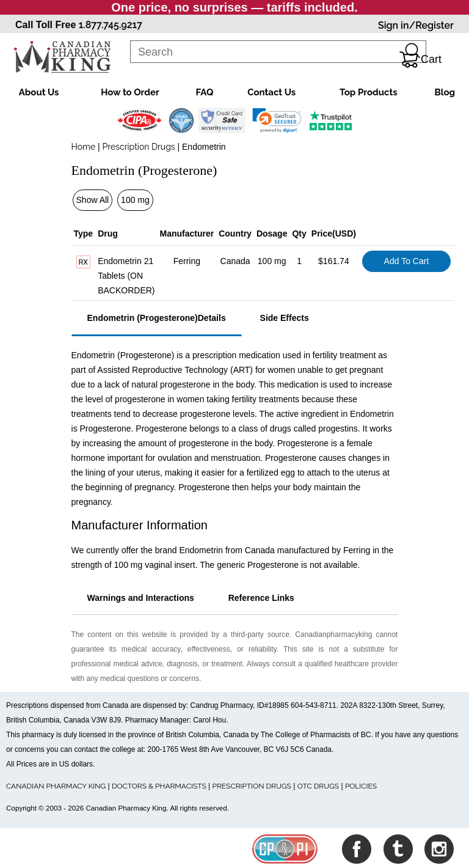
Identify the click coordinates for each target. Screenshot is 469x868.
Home (84, 147)
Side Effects (285, 318)
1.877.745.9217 (111, 25)
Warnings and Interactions (141, 598)
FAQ (205, 92)
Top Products (369, 92)
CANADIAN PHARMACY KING (56, 786)
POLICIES (361, 786)
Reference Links (261, 598)
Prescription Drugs (139, 147)
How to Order (130, 92)
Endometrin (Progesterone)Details (157, 318)
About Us (39, 92)
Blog (445, 92)
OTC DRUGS (318, 786)
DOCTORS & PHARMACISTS (159, 786)
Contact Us (271, 92)
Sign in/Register (416, 25)
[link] (277, 120)
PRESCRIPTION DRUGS (252, 786)
